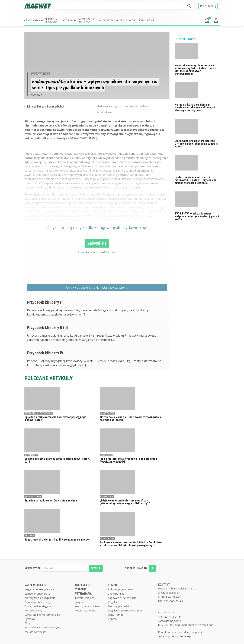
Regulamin (114, 602)
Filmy (123, 20)
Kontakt (113, 619)
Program (80, 602)
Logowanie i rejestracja (122, 598)
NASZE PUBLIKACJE (36, 585)
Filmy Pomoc (116, 615)
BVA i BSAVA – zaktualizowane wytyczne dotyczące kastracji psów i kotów (197, 216)
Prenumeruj (208, 6)
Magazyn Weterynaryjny (39, 589)
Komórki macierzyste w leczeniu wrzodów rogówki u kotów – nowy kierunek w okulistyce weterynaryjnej (195, 70)
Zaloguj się (97, 243)
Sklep (150, 20)
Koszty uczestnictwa (87, 606)
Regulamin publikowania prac (125, 610)
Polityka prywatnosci (120, 589)
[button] (34, 20)
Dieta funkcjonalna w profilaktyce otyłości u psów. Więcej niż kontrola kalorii (196, 144)
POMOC (112, 585)
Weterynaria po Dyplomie (40, 598)
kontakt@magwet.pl (170, 621)
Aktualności (137, 20)
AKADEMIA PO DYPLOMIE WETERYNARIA (83, 589)
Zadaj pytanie (116, 594)
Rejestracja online (85, 610)
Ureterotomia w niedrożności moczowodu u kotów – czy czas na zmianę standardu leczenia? (196, 180)
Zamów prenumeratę (37, 594)
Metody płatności (118, 606)
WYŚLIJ (96, 568)
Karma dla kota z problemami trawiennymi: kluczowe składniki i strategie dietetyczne (195, 107)
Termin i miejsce (84, 598)
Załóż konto (112, 252)
